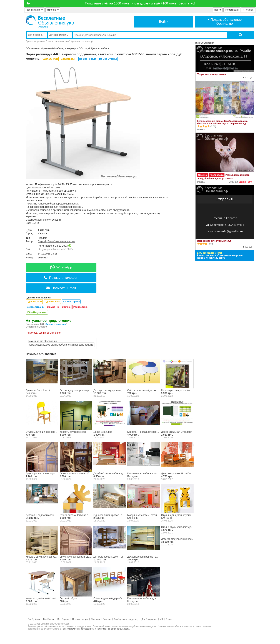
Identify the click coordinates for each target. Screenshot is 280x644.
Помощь (107, 619)
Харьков (43, 233)
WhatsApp (61, 267)
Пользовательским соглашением (78, 629)
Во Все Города (88, 59)
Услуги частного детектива (212, 74)
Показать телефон (61, 278)
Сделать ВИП (69, 59)
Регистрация (232, 10)
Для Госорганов (149, 619)
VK (161, 619)
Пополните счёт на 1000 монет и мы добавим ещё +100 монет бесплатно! (140, 3)
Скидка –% (53, 307)
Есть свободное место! (209, 253)
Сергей (42, 241)
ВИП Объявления (205, 43)
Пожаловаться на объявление (43, 333)
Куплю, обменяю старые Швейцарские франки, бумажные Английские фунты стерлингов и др (223, 122)
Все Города (49, 619)
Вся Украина (35, 10)
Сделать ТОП (50, 59)
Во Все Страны (108, 59)
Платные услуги (80, 619)
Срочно (66, 307)
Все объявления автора (61, 241)
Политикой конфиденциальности (113, 629)
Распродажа (80, 307)
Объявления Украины (38, 48)
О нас (169, 619)
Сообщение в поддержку (126, 619)
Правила (95, 619)
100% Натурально (37, 312)
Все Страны (63, 619)
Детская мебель (100, 48)
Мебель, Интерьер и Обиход (71, 48)
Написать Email (61, 288)
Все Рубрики (34, 619)
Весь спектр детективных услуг (214, 241)
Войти (218, 10)
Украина (53, 10)
